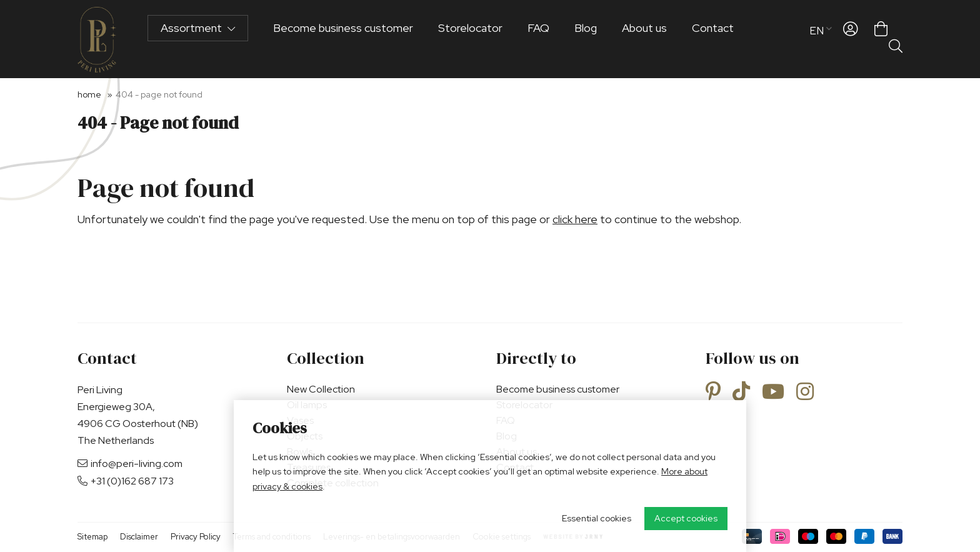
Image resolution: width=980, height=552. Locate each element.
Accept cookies (686, 518)
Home (89, 94)
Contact (713, 39)
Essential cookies (597, 518)
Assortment (198, 39)
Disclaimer (139, 537)
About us (644, 39)
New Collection (321, 389)
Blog (586, 39)
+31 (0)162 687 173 (126, 481)
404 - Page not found (159, 94)
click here (575, 219)
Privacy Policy (196, 537)
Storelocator (470, 39)
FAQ (538, 39)
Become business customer (343, 39)
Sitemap (92, 537)
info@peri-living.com (130, 464)
